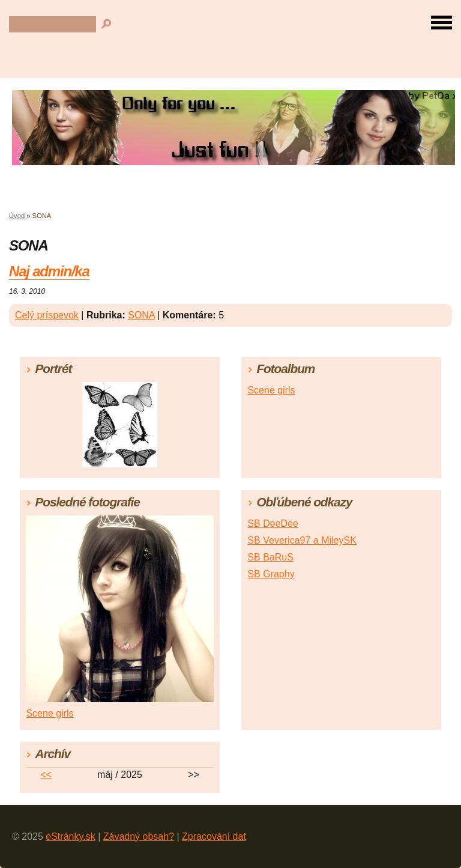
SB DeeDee (273, 524)
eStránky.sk (70, 836)
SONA (141, 315)
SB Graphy (271, 574)
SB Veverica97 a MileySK (302, 540)
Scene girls (271, 390)
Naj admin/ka (49, 271)
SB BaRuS (270, 557)
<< (46, 775)
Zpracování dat (214, 836)
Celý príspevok (47, 315)
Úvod (17, 216)
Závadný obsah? (139, 836)
